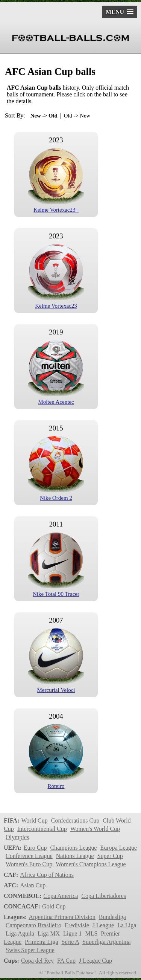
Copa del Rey (37, 961)
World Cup (34, 820)
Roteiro (56, 786)
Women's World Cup (95, 829)
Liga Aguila (20, 933)
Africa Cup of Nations (47, 875)
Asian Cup (33, 885)
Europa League (118, 848)
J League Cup (96, 961)
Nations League (75, 856)
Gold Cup (54, 906)
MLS (91, 933)
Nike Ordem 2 (56, 498)
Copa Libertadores (104, 896)
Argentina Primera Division (62, 917)
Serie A (70, 942)
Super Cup (110, 856)
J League (103, 925)
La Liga (127, 925)
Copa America (61, 896)
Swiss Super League (30, 950)
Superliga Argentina (106, 942)
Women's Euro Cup (29, 864)
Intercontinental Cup (42, 829)
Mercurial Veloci (56, 690)
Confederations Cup (75, 820)
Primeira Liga (41, 942)
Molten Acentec (56, 402)
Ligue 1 (72, 933)
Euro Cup (35, 848)
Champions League (73, 848)
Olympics (17, 837)
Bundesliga (112, 917)
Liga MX (49, 933)
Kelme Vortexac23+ (56, 210)
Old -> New (77, 116)
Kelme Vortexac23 (56, 306)
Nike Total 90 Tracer (56, 594)
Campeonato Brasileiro (33, 925)
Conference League (29, 856)
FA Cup (66, 961)
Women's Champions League (91, 864)
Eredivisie (77, 925)
